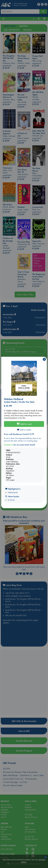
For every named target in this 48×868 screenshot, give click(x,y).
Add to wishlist (24, 430)
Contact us (9, 445)
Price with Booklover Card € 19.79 (19, 434)
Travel (12, 500)
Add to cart (24, 424)
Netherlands (13, 492)
